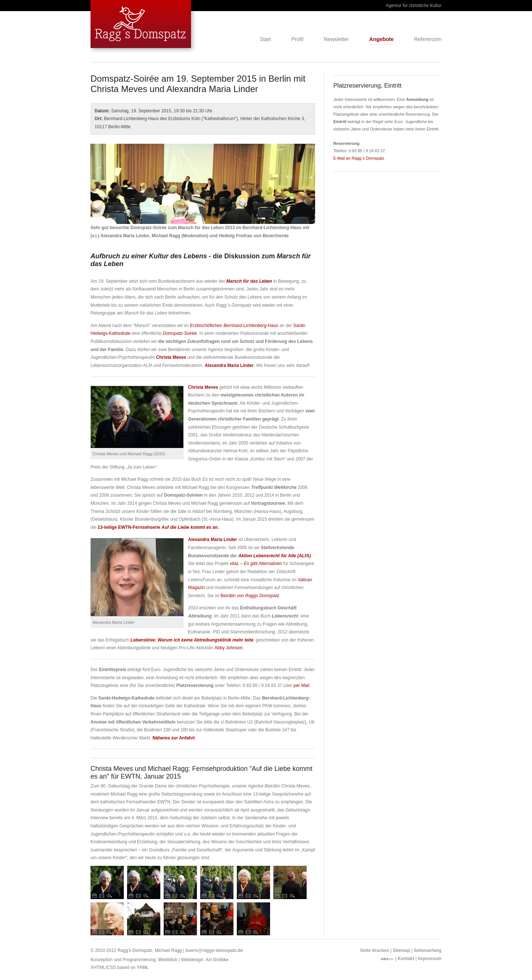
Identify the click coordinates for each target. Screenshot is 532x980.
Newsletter (336, 40)
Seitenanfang (428, 950)
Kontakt (406, 959)
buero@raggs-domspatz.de (214, 950)
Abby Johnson (229, 648)
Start (265, 40)
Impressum (430, 959)
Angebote (381, 40)
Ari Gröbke (217, 960)
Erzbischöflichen (234, 326)
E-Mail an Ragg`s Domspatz (359, 158)
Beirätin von (250, 596)
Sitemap (401, 950)
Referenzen (428, 40)
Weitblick (168, 960)
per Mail (301, 685)
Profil (297, 40)
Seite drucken (375, 950)
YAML (143, 967)
